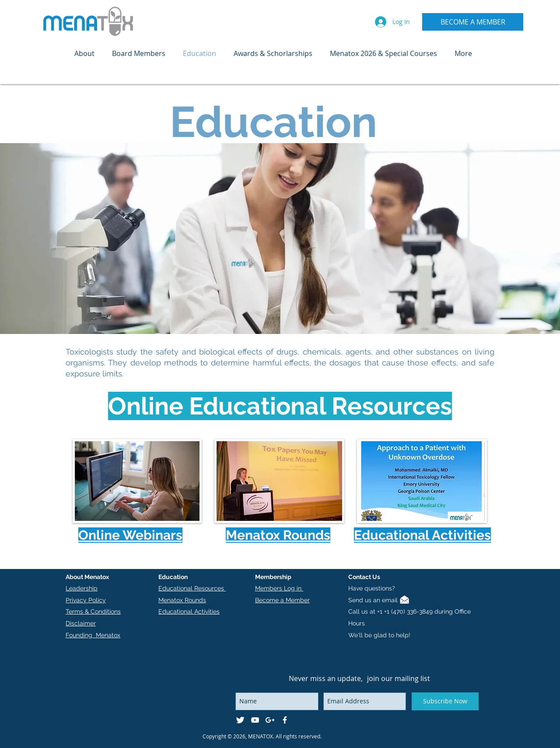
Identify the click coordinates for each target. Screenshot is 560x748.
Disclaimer (81, 623)
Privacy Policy (86, 600)
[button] (84, 54)
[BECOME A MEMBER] (473, 22)
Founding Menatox (93, 635)
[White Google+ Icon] (270, 720)
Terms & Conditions (93, 611)
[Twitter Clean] (240, 720)
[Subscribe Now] (445, 701)
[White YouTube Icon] (255, 720)
